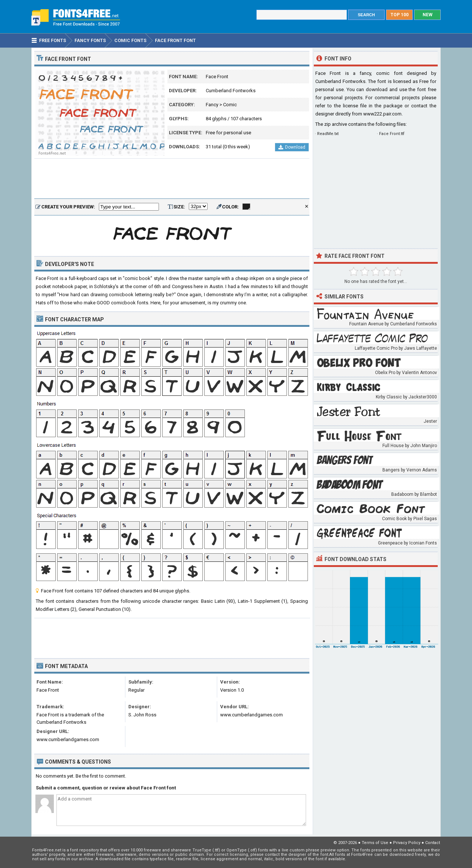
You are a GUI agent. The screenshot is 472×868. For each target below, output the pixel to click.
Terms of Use (375, 843)
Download (292, 147)
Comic (230, 105)
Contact (433, 843)
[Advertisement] (172, 179)
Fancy (212, 105)
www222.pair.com (382, 114)
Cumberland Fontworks (231, 91)
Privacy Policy (407, 843)
